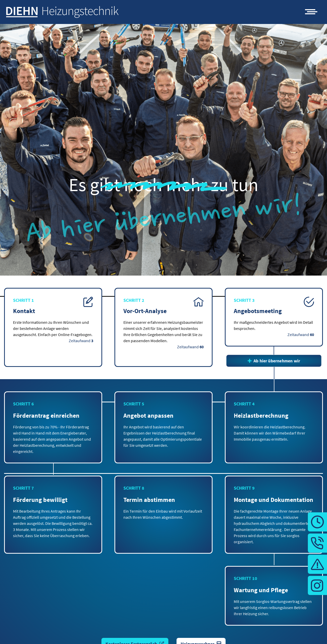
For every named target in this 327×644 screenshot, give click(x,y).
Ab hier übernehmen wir (274, 361)
